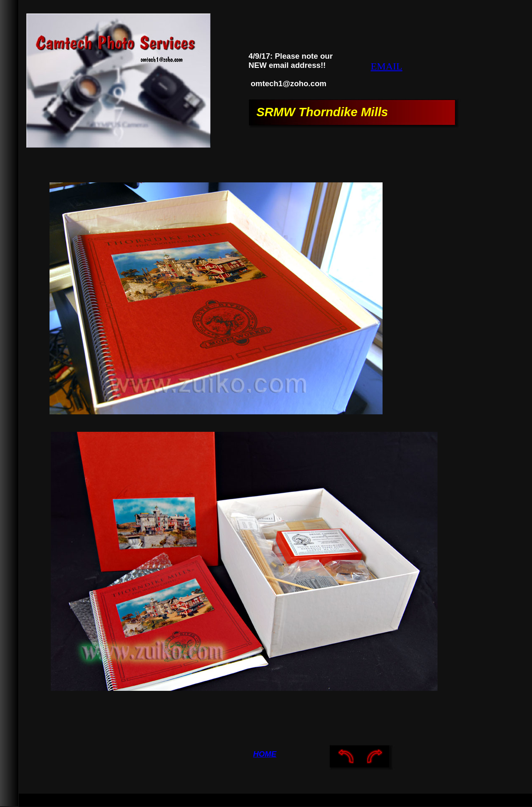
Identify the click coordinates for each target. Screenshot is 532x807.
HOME (265, 754)
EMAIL (387, 66)
